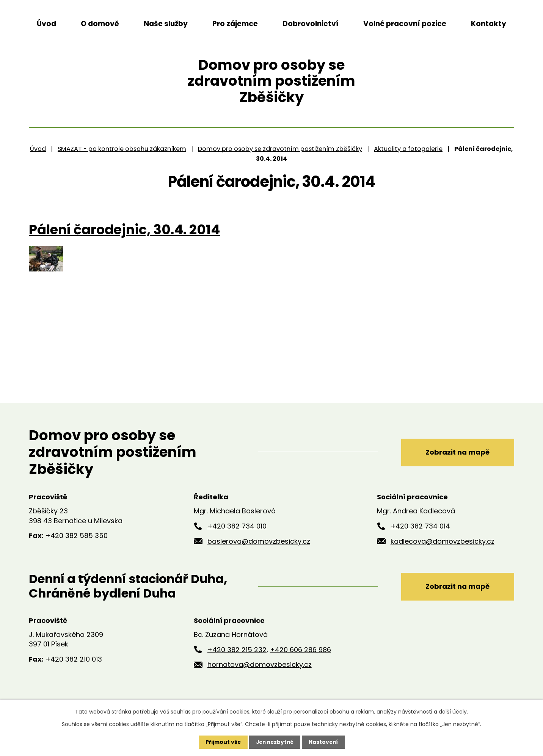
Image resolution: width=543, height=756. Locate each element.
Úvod (38, 163)
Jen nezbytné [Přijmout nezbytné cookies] (274, 742)
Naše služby (166, 24)
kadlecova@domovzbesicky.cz (443, 555)
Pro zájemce (235, 24)
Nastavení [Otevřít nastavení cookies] (325, 742)
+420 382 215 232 (237, 664)
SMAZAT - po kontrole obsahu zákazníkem (122, 163)
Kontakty (489, 24)
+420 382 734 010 (237, 540)
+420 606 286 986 (301, 664)
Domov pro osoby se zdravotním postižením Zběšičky (280, 163)
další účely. (453, 712)
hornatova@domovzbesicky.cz (260, 679)
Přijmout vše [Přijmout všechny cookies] (221, 742)
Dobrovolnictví (311, 24)
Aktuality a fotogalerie (408, 163)
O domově (100, 24)
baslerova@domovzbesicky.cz (259, 555)
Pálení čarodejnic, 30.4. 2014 (124, 244)
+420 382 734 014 (420, 540)
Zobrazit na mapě (456, 466)
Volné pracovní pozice (405, 24)
